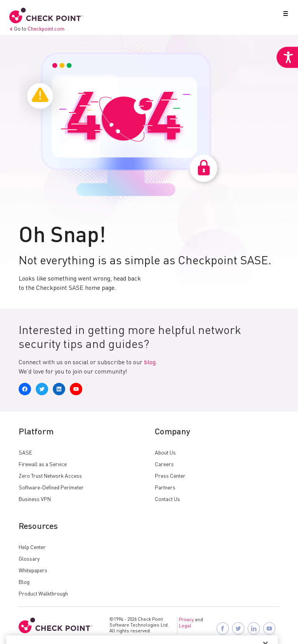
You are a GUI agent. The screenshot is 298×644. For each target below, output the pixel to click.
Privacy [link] (186, 620)
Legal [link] (185, 626)
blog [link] (150, 363)
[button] (284, 15)
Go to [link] (37, 29)
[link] (287, 57)
